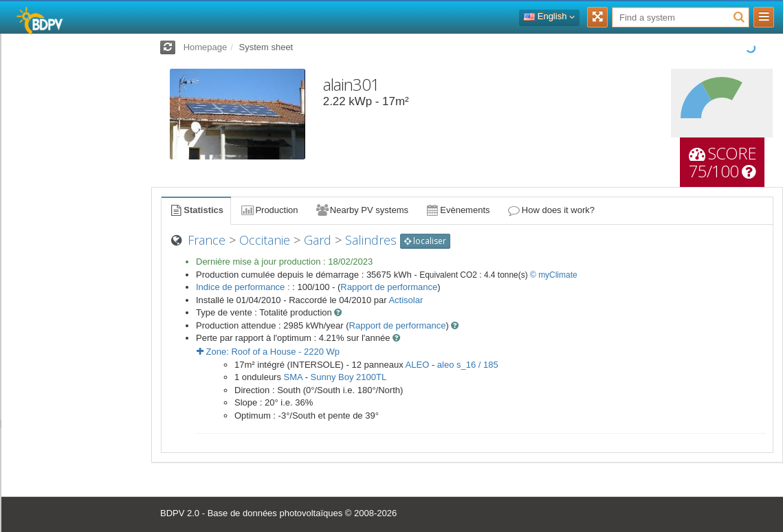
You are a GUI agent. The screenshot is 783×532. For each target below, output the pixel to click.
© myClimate (554, 275)
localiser (425, 241)
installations (55, 423)
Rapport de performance (389, 287)
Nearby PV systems (362, 210)
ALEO (418, 365)
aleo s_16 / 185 (468, 365)
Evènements (457, 210)
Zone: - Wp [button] (268, 352)
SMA (293, 377)
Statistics (196, 210)
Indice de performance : (244, 287)
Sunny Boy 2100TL (349, 377)
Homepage (206, 47)
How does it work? (551, 210)
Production (269, 210)
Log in (75, 58)
